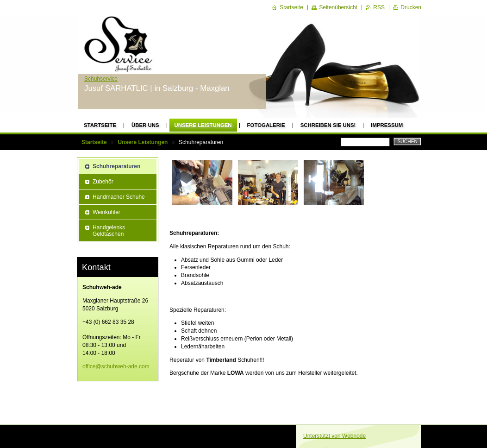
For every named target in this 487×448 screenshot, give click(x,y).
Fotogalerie (266, 125)
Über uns (145, 125)
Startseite (100, 125)
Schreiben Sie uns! (328, 125)
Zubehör (103, 182)
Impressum (387, 125)
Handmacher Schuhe (119, 197)
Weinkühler (106, 212)
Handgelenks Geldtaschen (109, 231)
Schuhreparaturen (116, 166)
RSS (379, 7)
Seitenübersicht (338, 7)
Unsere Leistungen (203, 125)
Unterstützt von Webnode (334, 436)
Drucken (411, 7)
